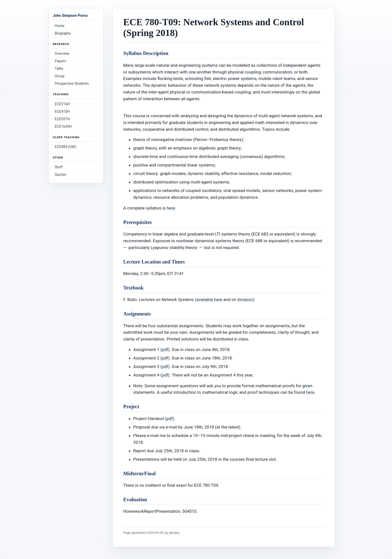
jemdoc (174, 533)
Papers (60, 61)
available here (209, 299)
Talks (59, 69)
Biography (63, 33)
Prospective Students (72, 84)
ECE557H (62, 119)
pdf (165, 349)
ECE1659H (63, 127)
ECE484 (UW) (65, 147)
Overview (62, 54)
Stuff (59, 167)
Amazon (245, 299)
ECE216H (62, 104)
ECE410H (62, 112)
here (171, 208)
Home (60, 26)
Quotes (60, 175)
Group (60, 76)
